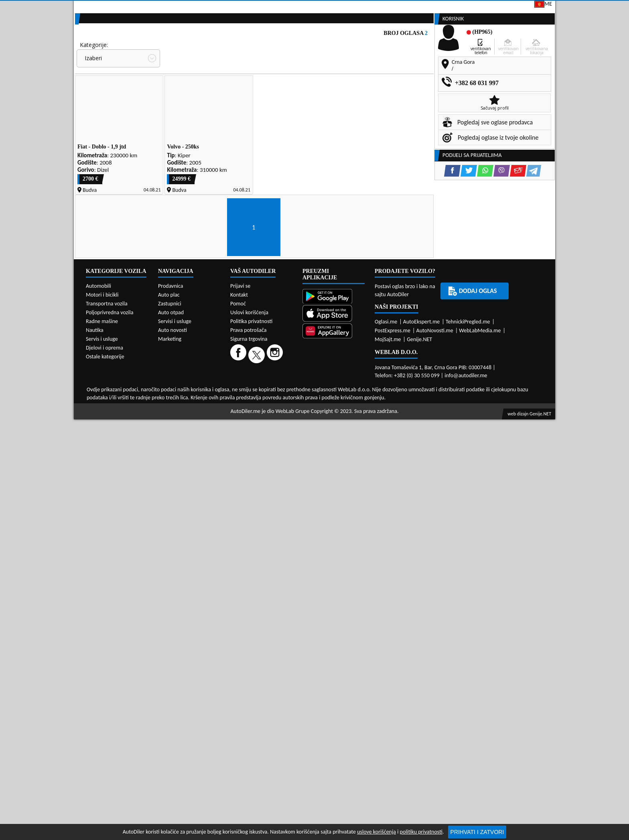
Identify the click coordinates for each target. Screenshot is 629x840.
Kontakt (459, 7)
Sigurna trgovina (249, 659)
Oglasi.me (386, 642)
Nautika (95, 650)
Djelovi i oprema (104, 668)
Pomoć (238, 623)
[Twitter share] (469, 328)
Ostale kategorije (105, 676)
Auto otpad (171, 632)
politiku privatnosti (421, 832)
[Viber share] (502, 328)
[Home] (81, 61)
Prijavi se (500, 7)
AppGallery (370, 8)
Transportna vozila (107, 623)
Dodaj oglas (530, 61)
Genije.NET (419, 659)
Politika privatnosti (251, 641)
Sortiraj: (362, 101)
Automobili (98, 606)
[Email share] (518, 328)
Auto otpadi (334, 61)
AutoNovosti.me (435, 650)
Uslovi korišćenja (249, 632)
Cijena (179, 101)
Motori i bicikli (102, 615)
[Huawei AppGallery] (334, 652)
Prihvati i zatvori (477, 832)
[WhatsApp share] (485, 328)
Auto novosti (172, 650)
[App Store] (334, 634)
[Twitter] (258, 674)
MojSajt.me (388, 659)
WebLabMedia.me (480, 650)
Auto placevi (227, 61)
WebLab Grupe (293, 731)
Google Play (269, 7)
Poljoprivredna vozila (110, 632)
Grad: (268, 101)
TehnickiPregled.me (468, 642)
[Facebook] (239, 674)
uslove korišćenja (376, 832)
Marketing (417, 8)
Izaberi (93, 115)
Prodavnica (171, 606)
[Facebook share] (452, 328)
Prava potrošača (248, 650)
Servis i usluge (102, 659)
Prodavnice (172, 61)
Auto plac (169, 615)
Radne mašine (102, 641)
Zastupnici (281, 61)
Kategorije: (94, 101)
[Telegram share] (534, 328)
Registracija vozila (464, 61)
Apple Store (320, 7)
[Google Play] (334, 617)
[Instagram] (276, 674)
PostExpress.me (393, 650)
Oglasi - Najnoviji (381, 114)
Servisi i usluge (394, 61)
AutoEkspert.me (422, 642)
